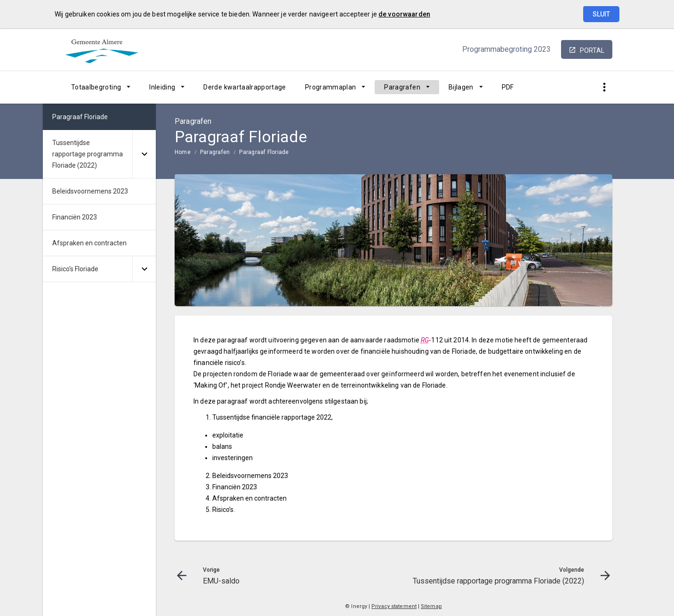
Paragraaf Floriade (264, 152)
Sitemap (431, 606)
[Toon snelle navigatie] (604, 87)
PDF (508, 87)
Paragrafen (402, 87)
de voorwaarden (404, 14)
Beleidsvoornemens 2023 (90, 191)
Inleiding (162, 87)
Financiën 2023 (75, 217)
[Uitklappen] (144, 154)
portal (592, 50)
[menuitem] (101, 87)
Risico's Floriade (75, 269)
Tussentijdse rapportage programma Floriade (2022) (88, 154)
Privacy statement (394, 606)
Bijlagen (461, 87)
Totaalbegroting (96, 87)
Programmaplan (331, 87)
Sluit (601, 14)
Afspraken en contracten (89, 243)
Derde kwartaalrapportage (245, 87)
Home (183, 152)
